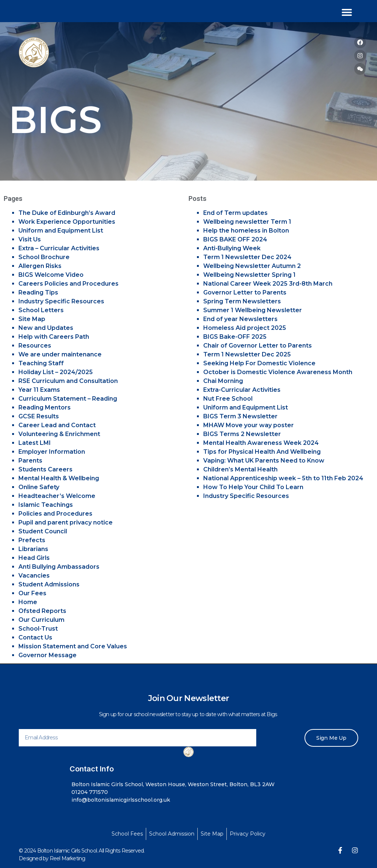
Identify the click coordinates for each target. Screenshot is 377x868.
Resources (35, 346)
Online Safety (39, 487)
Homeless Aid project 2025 (245, 328)
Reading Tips (38, 292)
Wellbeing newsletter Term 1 (247, 222)
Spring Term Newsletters (242, 301)
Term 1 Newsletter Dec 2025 (247, 354)
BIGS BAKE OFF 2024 (235, 239)
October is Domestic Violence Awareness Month (278, 372)
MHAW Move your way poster (249, 425)
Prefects (32, 540)
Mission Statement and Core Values (73, 646)
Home (28, 602)
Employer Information (52, 452)
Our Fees (32, 593)
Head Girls (34, 558)
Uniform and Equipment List (61, 231)
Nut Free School (228, 399)
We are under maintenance (60, 354)
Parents (30, 461)
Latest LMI (35, 443)
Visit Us (30, 239)
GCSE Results (39, 416)
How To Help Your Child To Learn (253, 487)
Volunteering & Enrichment (59, 434)
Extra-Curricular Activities (242, 390)
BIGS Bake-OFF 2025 (235, 337)
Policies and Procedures (55, 514)
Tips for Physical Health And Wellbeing (262, 452)
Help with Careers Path (54, 337)
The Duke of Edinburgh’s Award (67, 213)
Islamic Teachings (46, 505)
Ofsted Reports (42, 611)
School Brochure (44, 257)
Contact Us (35, 637)
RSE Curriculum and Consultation (68, 381)
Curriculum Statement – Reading (68, 399)
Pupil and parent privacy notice (66, 522)
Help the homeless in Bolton (246, 231)
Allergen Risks (40, 266)
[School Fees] (127, 834)
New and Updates (46, 328)
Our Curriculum (41, 620)
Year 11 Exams (39, 390)
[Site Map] (212, 834)
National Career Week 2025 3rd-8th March (268, 284)
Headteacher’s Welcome (57, 496)
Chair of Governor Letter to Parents (258, 346)
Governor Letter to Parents (245, 292)
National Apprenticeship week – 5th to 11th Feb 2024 (283, 478)
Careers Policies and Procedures (68, 284)
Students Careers (45, 469)
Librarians (33, 549)
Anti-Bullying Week (232, 248)
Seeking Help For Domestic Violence (259, 363)
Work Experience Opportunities (67, 222)
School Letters (41, 310)
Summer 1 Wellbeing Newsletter (253, 310)
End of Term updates (235, 213)
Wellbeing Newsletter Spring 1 (249, 275)
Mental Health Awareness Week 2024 (261, 443)
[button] (347, 12)
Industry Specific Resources (61, 301)
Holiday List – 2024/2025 (56, 372)
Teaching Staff (41, 363)
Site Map (32, 319)
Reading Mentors (45, 407)
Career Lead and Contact (57, 425)
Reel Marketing (68, 858)
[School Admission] (172, 834)
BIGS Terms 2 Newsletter (242, 434)
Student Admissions (49, 584)
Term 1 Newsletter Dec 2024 (247, 257)
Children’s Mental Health (240, 469)
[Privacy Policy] (248, 834)
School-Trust (38, 629)
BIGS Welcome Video (51, 275)
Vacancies (34, 576)
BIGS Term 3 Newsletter (240, 416)
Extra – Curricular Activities (59, 248)
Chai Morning (223, 381)
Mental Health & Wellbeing (59, 478)
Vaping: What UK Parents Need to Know (264, 461)
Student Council (43, 531)
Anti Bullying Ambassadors (59, 567)
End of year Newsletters (240, 319)
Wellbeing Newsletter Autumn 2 (252, 266)
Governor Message (47, 655)
